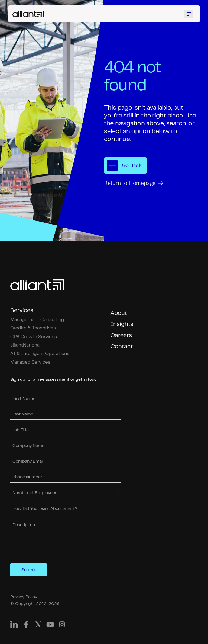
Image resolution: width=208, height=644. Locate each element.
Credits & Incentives (33, 328)
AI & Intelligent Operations (40, 354)
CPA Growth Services (34, 337)
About (119, 313)
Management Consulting (37, 320)
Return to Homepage (134, 183)
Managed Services (30, 362)
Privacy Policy (24, 597)
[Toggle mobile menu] (189, 14)
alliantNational (25, 345)
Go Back (124, 165)
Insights (122, 324)
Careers (121, 336)
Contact (122, 347)
